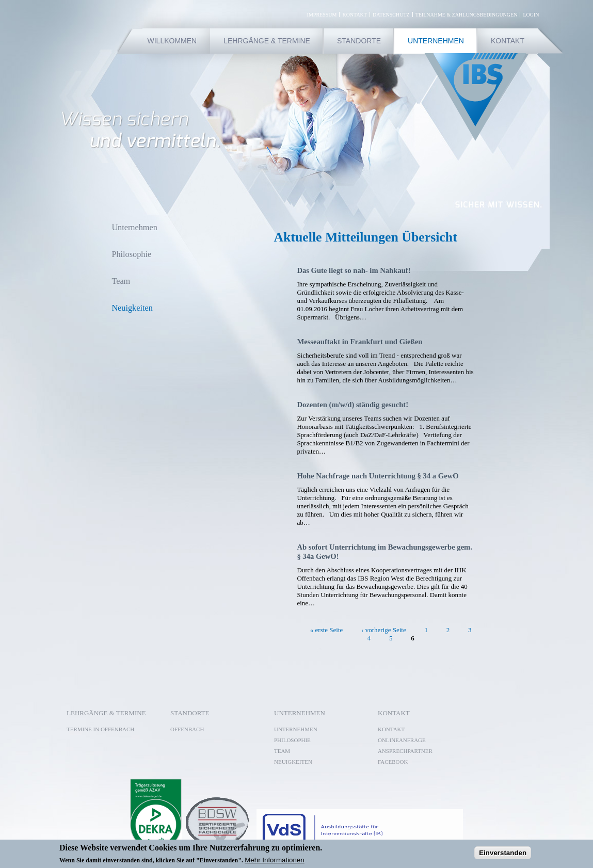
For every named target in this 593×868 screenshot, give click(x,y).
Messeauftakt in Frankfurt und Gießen (359, 342)
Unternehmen (436, 41)
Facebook (396, 762)
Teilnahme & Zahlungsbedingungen (467, 14)
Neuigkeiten (132, 308)
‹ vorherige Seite (384, 629)
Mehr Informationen (275, 860)
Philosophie (131, 254)
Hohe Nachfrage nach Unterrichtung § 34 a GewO (378, 476)
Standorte (359, 41)
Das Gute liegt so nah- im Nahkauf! (354, 270)
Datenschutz (391, 14)
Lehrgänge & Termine (267, 41)
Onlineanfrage (402, 740)
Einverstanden (503, 853)
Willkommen (172, 41)
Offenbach (187, 729)
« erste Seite (327, 629)
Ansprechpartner (405, 751)
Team (121, 281)
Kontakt (355, 14)
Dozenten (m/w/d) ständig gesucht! (352, 405)
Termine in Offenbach (100, 729)
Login (531, 14)
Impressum (322, 14)
